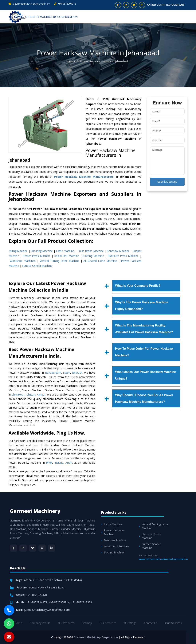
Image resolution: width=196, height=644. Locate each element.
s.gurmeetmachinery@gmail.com (29, 4)
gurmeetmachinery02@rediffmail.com (47, 610)
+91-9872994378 (65, 4)
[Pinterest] (42, 548)
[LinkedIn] (23, 548)
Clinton (31, 394)
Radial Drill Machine (67, 256)
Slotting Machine (93, 256)
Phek (49, 463)
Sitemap (87, 623)
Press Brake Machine (91, 251)
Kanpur (41, 394)
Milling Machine (18, 251)
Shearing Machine (42, 251)
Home (71, 61)
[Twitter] (33, 548)
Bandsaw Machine (118, 251)
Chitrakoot (18, 394)
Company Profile (40, 623)
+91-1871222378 (36, 595)
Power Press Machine (37, 256)
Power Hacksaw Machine (112, 532)
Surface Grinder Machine (37, 266)
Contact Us (151, 623)
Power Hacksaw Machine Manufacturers (84, 177)
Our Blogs (130, 623)
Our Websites (173, 623)
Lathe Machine (65, 251)
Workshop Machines (23, 261)
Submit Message (167, 182)
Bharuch (77, 373)
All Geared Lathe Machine (100, 261)
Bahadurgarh (53, 373)
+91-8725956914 (59, 602)
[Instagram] (52, 548)
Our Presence (108, 623)
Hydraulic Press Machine (123, 256)
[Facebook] (14, 548)
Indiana (59, 463)
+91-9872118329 (81, 602)
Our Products (66, 623)
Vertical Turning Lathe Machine (60, 261)
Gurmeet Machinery (35, 511)
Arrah (69, 463)
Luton (67, 373)
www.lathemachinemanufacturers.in (163, 559)
